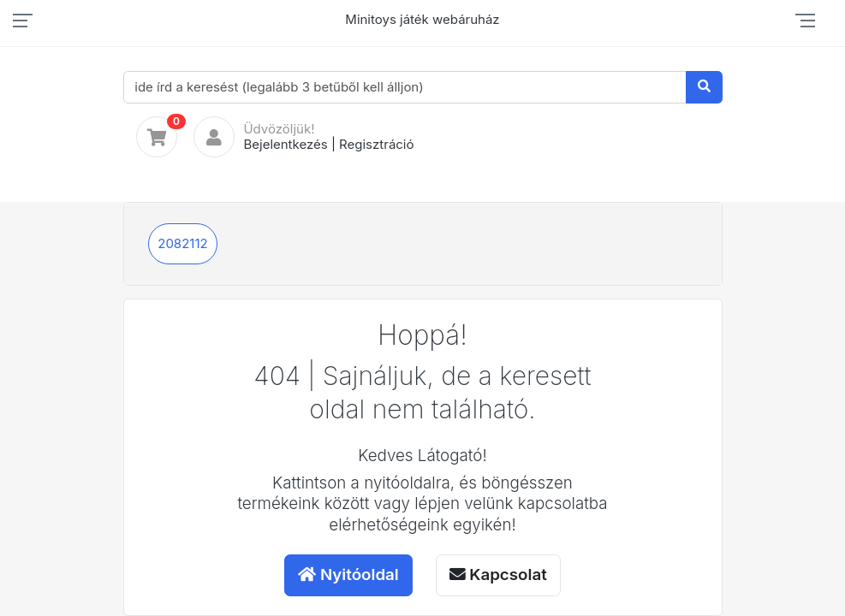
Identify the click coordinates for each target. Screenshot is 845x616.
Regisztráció (376, 144)
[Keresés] (704, 87)
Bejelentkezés (285, 144)
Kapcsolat (498, 575)
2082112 (182, 243)
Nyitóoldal (348, 575)
